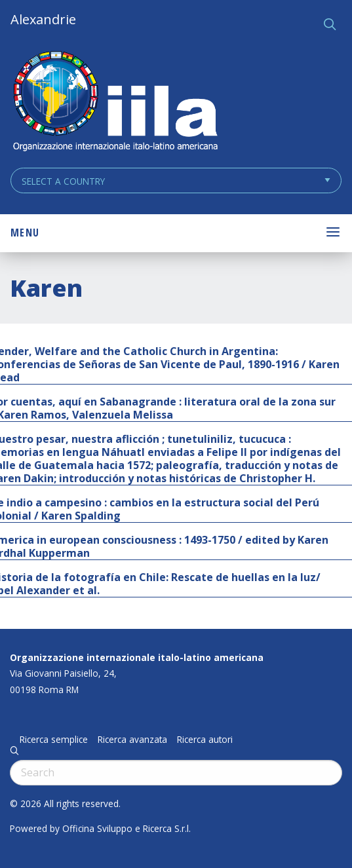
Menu (25, 233)
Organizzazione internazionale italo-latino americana (137, 657)
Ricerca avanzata (132, 740)
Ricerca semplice (54, 740)
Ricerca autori (205, 740)
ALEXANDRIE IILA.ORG (115, 103)
